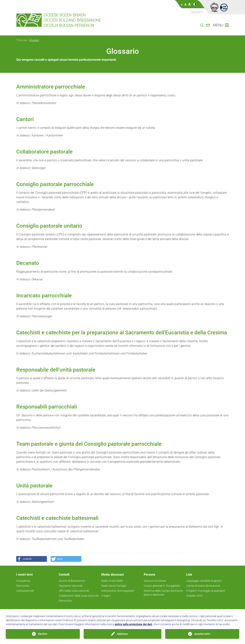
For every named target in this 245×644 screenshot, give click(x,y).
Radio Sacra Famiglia (114, 586)
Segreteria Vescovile (71, 586)
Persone (149, 575)
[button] (32, 559)
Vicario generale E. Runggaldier (162, 586)
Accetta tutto (202, 634)
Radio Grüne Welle (112, 581)
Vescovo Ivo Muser (155, 581)
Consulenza (23, 581)
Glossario (34, 40)
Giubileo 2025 (194, 596)
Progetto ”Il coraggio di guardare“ (206, 591)
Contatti (64, 575)
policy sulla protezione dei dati (134, 624)
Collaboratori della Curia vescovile (79, 596)
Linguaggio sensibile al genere (204, 581)
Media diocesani (113, 575)
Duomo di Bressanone (72, 581)
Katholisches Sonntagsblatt (118, 591)
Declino (43, 634)
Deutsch (197, 12)
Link (189, 575)
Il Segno (106, 596)
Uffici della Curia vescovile (74, 591)
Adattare (122, 634)
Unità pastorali (25, 591)
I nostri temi (24, 575)
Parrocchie (23, 586)
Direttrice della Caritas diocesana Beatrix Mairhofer (163, 593)
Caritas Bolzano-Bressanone (203, 586)
